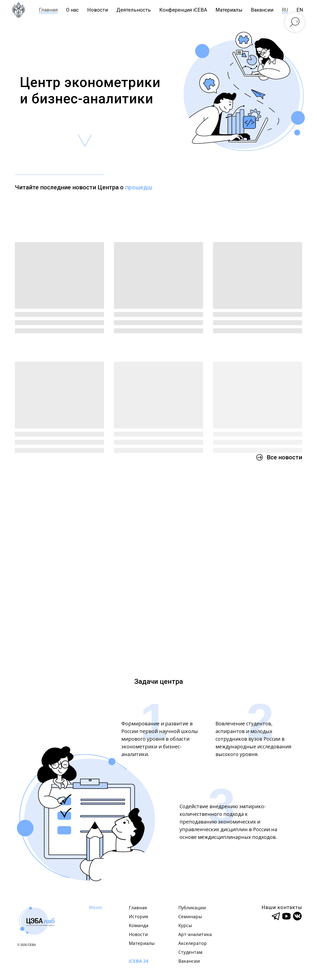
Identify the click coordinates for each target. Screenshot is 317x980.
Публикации (192, 908)
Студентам (190, 952)
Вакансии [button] (262, 10)
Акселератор (193, 943)
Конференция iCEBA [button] (183, 10)
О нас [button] (72, 10)
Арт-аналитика (195, 934)
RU (285, 10)
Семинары (190, 916)
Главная (48, 10)
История (138, 916)
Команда (139, 925)
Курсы (185, 925)
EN (300, 10)
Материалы (229, 10)
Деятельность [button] (134, 10)
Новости (98, 10)
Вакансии (189, 961)
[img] (37, 921)
